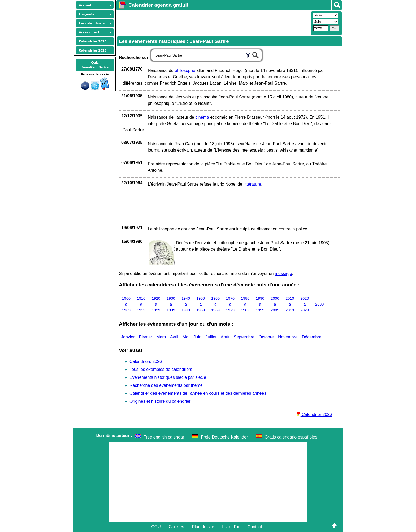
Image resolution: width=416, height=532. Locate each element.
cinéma (202, 117)
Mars (161, 337)
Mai (186, 337)
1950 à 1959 (201, 304)
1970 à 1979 (230, 304)
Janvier (128, 337)
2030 (319, 304)
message (283, 274)
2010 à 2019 (290, 304)
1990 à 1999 (260, 304)
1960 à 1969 (215, 304)
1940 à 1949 (186, 304)
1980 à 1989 (245, 304)
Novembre (288, 337)
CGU (156, 527)
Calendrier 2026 (314, 415)
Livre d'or (231, 527)
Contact (255, 527)
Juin (198, 337)
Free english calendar (164, 437)
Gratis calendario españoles (291, 437)
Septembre (244, 337)
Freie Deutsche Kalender (224, 437)
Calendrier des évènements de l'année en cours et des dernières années (198, 393)
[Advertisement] (213, 23)
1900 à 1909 (126, 304)
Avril (174, 337)
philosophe (185, 70)
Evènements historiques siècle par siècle (168, 377)
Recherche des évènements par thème (166, 385)
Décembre (312, 337)
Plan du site (203, 527)
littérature (252, 184)
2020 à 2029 (305, 304)
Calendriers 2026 (146, 361)
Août (225, 337)
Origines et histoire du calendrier (160, 401)
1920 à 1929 (156, 304)
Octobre (266, 337)
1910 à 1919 (141, 304)
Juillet (211, 337)
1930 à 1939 (171, 304)
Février (146, 337)
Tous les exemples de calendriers (161, 369)
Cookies (176, 527)
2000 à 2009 (275, 304)
